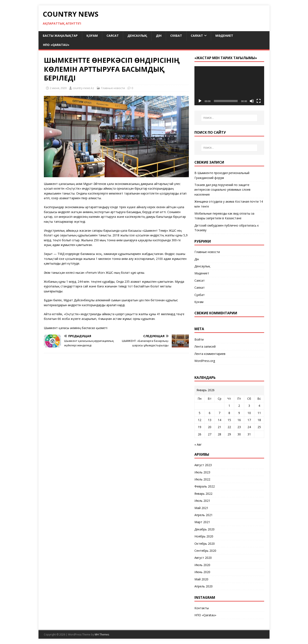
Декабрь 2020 (204, 529)
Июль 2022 (202, 479)
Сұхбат (176, 36)
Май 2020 (201, 579)
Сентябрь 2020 (205, 551)
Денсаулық (137, 36)
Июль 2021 (202, 501)
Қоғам (92, 36)
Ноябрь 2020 (204, 536)
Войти (199, 339)
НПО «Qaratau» (56, 45)
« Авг (198, 444)
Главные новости (113, 88)
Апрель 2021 (204, 515)
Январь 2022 (203, 494)
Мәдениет (224, 36)
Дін (159, 36)
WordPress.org (205, 361)
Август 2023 (203, 465)
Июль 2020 (202, 565)
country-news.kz (83, 88)
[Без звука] (252, 101)
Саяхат (197, 36)
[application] (229, 86)
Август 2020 (203, 558)
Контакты (202, 608)
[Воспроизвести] (200, 101)
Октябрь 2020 (205, 544)
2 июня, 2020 (58, 88)
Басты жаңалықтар (60, 36)
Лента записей (205, 346)
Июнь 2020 (202, 572)
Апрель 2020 (204, 586)
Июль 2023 (202, 472)
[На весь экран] (259, 101)
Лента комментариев (210, 354)
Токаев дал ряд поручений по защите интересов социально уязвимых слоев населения (222, 190)
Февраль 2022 (205, 486)
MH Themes (102, 634)
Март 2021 (202, 522)
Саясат (113, 36)
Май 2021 (201, 508)
